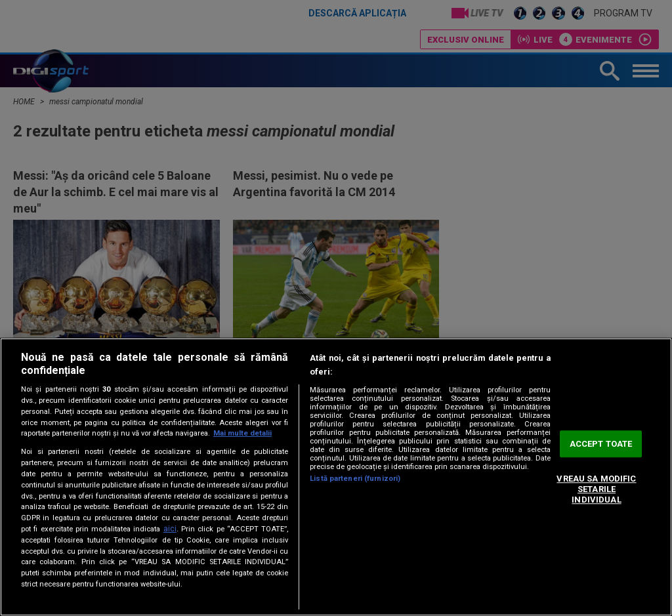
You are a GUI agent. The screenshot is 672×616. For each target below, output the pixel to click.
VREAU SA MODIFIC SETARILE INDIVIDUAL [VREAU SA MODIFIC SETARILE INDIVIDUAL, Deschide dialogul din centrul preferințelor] (596, 489)
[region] (336, 477)
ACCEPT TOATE (601, 444)
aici (170, 529)
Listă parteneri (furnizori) (355, 479)
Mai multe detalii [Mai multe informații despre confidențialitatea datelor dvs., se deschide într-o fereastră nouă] (242, 433)
